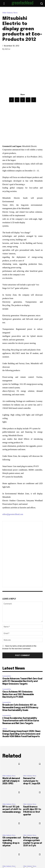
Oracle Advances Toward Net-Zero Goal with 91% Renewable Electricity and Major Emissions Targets (22, 681)
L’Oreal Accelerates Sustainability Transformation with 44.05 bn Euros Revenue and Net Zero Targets (21, 721)
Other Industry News (11, 13)
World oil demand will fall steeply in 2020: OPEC (11, 781)
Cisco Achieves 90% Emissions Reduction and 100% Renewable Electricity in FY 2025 (18, 694)
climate (5, 729)
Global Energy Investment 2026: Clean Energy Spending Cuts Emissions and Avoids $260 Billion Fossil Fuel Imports (21, 734)
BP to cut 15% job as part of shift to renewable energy (12, 809)
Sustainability (7, 676)
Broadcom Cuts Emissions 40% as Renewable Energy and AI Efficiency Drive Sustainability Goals (20, 708)
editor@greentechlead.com (13, 514)
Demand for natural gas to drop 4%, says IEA (32, 781)
